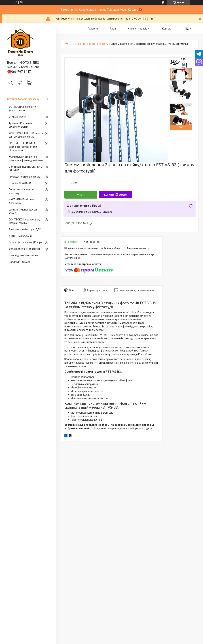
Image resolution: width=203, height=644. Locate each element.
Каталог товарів (138, 29)
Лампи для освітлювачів (23, 255)
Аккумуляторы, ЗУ (20, 262)
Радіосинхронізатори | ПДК (25, 230)
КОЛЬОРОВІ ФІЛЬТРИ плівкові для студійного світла (26, 135)
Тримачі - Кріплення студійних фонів (21, 125)
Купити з (116, 195)
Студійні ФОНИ (17, 117)
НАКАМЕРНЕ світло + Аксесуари (21, 201)
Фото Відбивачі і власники (24, 249)
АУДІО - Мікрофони (20, 236)
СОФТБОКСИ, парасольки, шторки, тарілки (24, 221)
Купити (81, 195)
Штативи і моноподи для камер (23, 211)
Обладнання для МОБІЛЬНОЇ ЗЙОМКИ (26, 169)
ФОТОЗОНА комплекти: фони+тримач (23, 109)
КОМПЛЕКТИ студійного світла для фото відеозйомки (26, 159)
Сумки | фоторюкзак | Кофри (25, 242)
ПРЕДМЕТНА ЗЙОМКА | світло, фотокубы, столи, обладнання (23, 147)
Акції (113, 29)
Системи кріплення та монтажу (22, 191)
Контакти (168, 29)
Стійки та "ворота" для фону (91, 44)
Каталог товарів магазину (23, 99)
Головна (93, 29)
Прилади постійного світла (25, 177)
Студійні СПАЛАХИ (20, 183)
